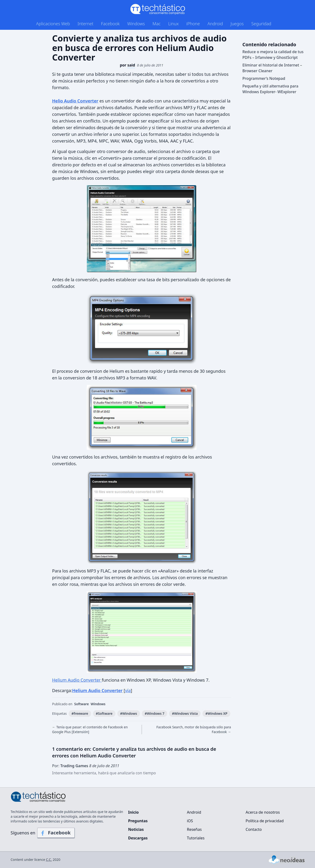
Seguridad (261, 24)
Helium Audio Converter (77, 680)
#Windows (129, 713)
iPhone (193, 24)
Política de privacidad (265, 821)
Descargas (138, 838)
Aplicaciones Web (53, 24)
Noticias (136, 829)
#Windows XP (216, 713)
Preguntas (138, 821)
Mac (156, 24)
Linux (173, 24)
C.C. (49, 860)
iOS (190, 821)
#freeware (80, 713)
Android (215, 24)
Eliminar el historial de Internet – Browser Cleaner (272, 68)
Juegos (237, 24)
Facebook (110, 24)
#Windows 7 (155, 713)
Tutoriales (196, 838)
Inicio (133, 812)
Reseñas (194, 829)
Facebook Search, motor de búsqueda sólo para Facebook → (194, 729)
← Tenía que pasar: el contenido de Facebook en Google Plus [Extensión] (90, 729)
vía (128, 690)
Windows (136, 24)
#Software (104, 713)
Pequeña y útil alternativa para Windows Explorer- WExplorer (271, 89)
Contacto (254, 829)
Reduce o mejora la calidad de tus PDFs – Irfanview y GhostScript (273, 55)
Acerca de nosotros (263, 812)
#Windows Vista (185, 713)
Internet (85, 24)
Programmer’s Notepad (264, 78)
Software (81, 704)
